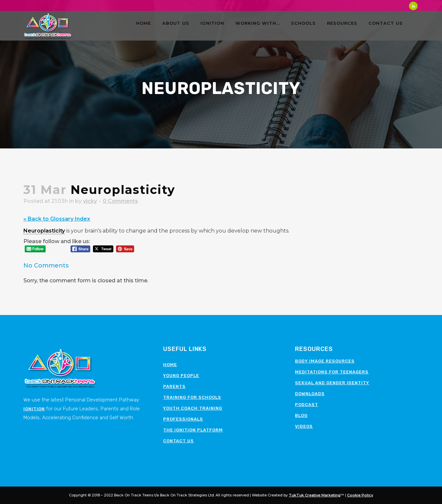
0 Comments (120, 201)
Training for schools (192, 397)
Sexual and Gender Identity (332, 383)
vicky (90, 201)
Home (170, 365)
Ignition (34, 409)
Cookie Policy (360, 495)
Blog (301, 415)
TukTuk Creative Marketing (315, 495)
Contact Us (178, 441)
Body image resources (325, 361)
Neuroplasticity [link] (44, 231)
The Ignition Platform (193, 430)
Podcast (307, 405)
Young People (181, 376)
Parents (174, 386)
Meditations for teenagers (332, 372)
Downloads (310, 394)
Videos (304, 426)
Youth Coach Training (193, 408)
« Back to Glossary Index (57, 219)
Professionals (183, 419)
